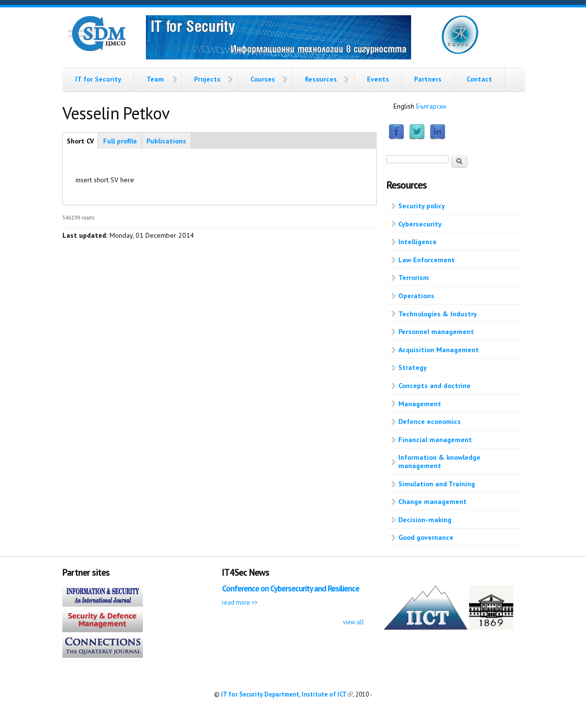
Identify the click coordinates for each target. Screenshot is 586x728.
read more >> (240, 602)
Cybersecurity (420, 224)
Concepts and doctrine (434, 386)
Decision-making (425, 520)
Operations (416, 296)
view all (353, 622)
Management (420, 404)
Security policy (422, 206)
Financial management (435, 440)
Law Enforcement (427, 260)
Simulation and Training (437, 484)
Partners (428, 79)
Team (155, 79)
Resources (321, 79)
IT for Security (98, 79)
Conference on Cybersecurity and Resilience (291, 588)
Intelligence (418, 242)
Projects (207, 79)
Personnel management (436, 332)
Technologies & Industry (438, 314)
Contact (479, 79)
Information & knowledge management (439, 462)
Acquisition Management (439, 350)
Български (431, 106)
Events (378, 79)
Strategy (413, 367)
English (404, 106)
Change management (433, 502)
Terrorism (414, 278)
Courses (263, 79)
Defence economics (430, 421)
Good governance (426, 537)
